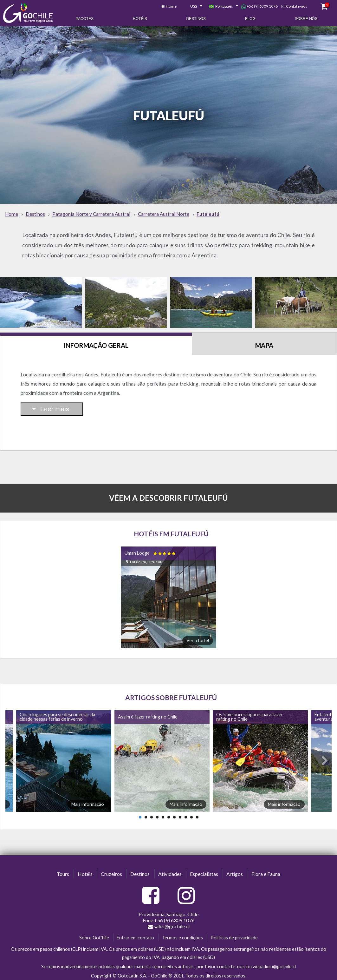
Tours (63, 872)
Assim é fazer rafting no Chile (148, 715)
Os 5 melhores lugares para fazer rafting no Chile (250, 715)
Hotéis (140, 18)
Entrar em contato (135, 936)
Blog (250, 18)
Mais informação (88, 802)
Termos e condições (182, 936)
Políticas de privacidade (234, 936)
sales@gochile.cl (169, 924)
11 (197, 815)
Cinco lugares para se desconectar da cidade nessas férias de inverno (57, 715)
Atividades (170, 872)
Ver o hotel (198, 639)
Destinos (196, 18)
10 (191, 815)
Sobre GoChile (94, 936)
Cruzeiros (111, 872)
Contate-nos (297, 6)
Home (171, 6)
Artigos (235, 872)
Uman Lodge (150, 551)
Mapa (264, 343)
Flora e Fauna (266, 872)
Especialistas (204, 872)
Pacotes (85, 18)
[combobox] (193, 6)
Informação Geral (96, 343)
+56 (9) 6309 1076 (259, 6)
